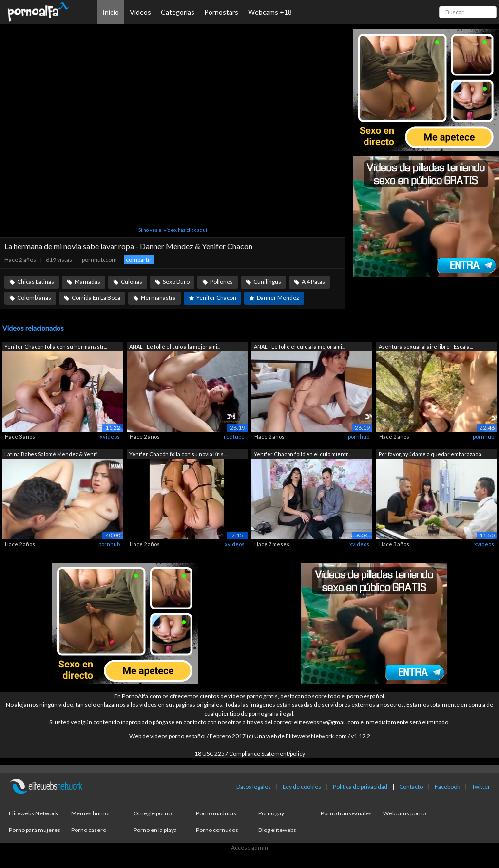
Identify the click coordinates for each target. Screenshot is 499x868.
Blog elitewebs (277, 830)
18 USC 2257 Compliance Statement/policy (250, 753)
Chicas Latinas (36, 282)
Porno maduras (216, 813)
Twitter (481, 786)
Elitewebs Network (33, 813)
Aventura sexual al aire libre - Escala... (426, 346)
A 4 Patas (313, 282)
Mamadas (87, 282)
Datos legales (254, 786)
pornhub (359, 436)
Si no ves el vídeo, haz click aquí (173, 230)
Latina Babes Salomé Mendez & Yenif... (52, 454)
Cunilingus (267, 282)
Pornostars (221, 12)
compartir (139, 260)
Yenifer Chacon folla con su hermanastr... (56, 346)
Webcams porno (404, 813)
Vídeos (140, 12)
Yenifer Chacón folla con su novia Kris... (178, 454)
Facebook (447, 786)
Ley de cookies (302, 786)
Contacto (411, 786)
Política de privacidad (360, 786)
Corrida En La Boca (96, 298)
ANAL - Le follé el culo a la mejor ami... (175, 346)
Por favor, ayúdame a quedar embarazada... (432, 454)
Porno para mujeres (35, 830)
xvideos (110, 436)
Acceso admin (249, 847)
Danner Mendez (278, 298)
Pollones (221, 282)
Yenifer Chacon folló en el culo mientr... (302, 454)
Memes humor (91, 813)
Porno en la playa (155, 830)
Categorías (178, 12)
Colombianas (34, 298)
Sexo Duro (176, 282)
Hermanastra (158, 298)
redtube (234, 436)
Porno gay (271, 813)
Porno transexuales (346, 813)
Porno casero (89, 830)
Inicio (111, 12)
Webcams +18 (270, 12)
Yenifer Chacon (216, 298)
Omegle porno (153, 813)
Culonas (132, 282)
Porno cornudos (217, 830)
